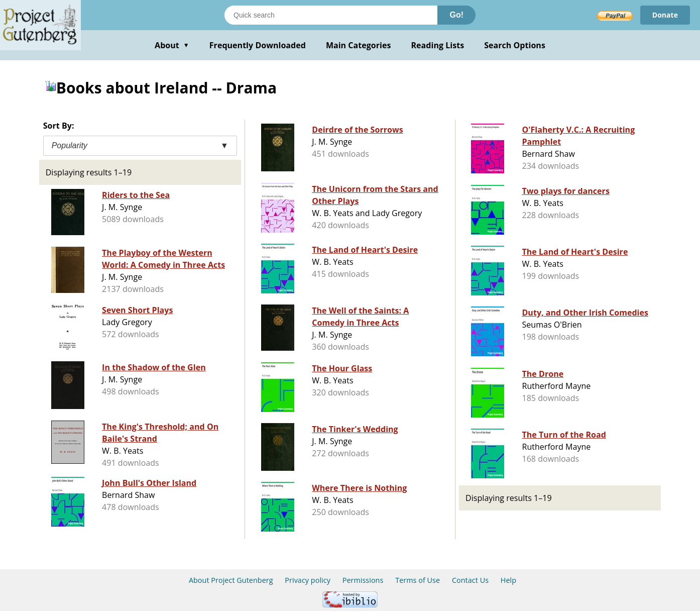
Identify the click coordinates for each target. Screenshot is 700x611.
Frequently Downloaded (258, 45)
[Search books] (331, 15)
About (172, 45)
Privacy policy (308, 580)
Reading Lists (438, 45)
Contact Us (470, 580)
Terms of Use (418, 580)
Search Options (515, 45)
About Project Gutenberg (231, 580)
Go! (456, 15)
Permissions (363, 580)
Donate (665, 15)
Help (508, 580)
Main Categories (359, 45)
